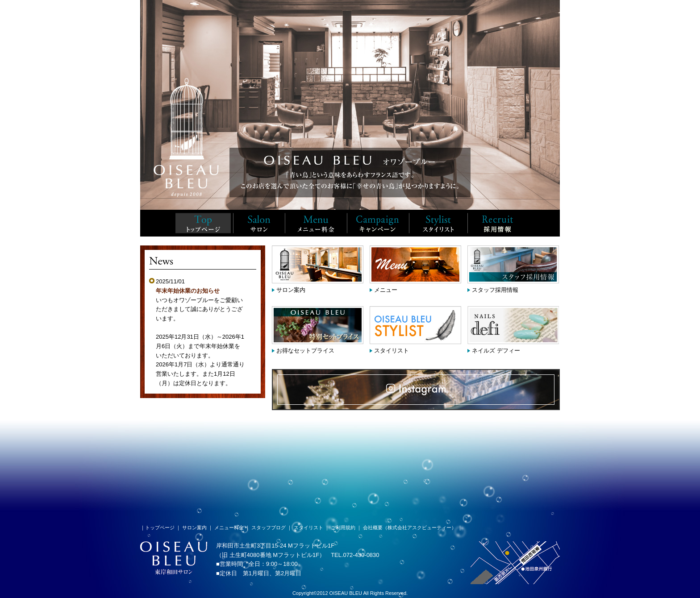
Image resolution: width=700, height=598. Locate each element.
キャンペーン (378, 223)
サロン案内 (291, 290)
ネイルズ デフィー (496, 351)
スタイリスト (438, 223)
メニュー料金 (316, 223)
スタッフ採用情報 (497, 223)
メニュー (386, 290)
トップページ (160, 527)
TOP (203, 223)
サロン (259, 223)
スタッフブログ (269, 527)
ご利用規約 (343, 527)
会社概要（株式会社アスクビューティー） (410, 527)
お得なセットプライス (305, 351)
